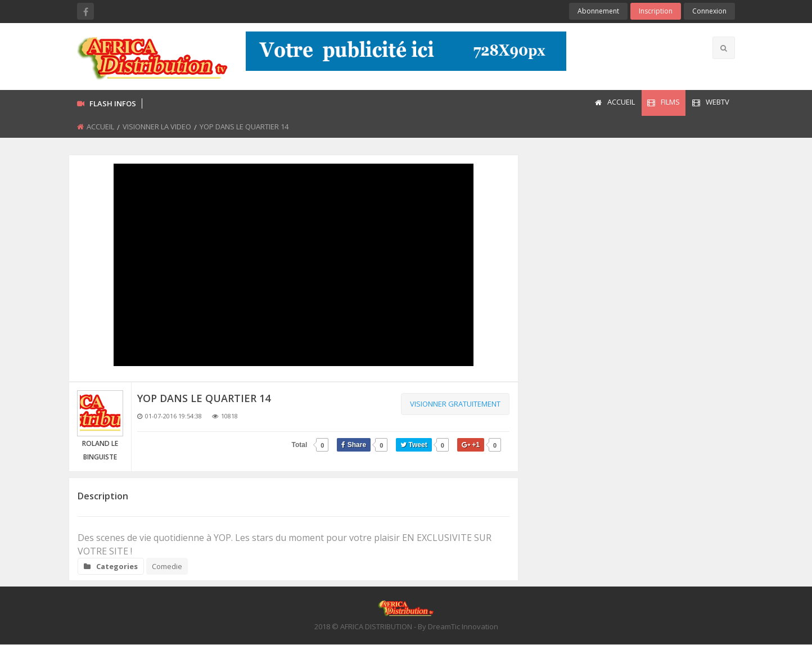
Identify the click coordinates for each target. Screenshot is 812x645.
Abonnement (598, 11)
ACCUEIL (615, 102)
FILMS (664, 102)
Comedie (167, 566)
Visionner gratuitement (455, 404)
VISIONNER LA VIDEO (157, 127)
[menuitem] (614, 103)
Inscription (656, 11)
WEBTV (711, 102)
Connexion (709, 11)
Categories (111, 566)
